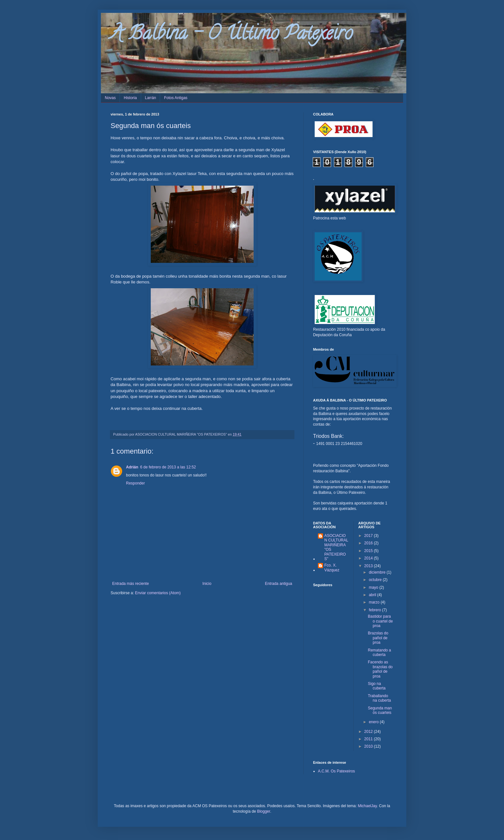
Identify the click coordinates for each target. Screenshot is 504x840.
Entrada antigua (279, 584)
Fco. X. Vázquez (332, 568)
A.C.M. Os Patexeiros (336, 771)
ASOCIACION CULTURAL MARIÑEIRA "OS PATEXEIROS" (336, 547)
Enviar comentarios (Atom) (158, 593)
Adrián (132, 467)
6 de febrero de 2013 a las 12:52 (168, 467)
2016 (369, 543)
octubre (376, 580)
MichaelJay (367, 806)
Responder (135, 483)
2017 (369, 536)
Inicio (207, 584)
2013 (369, 566)
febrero (375, 610)
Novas (110, 98)
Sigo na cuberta (377, 686)
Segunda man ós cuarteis (380, 710)
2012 (369, 732)
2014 (369, 558)
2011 (369, 739)
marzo (375, 602)
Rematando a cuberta (379, 652)
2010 (369, 746)
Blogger (264, 811)
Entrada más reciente (130, 584)
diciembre (378, 572)
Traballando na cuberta (379, 698)
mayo (374, 587)
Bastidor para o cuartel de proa (380, 621)
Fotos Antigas (176, 98)
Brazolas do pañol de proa (378, 638)
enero (374, 722)
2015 (369, 551)
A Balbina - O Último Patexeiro (232, 35)
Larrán (151, 98)
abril (373, 595)
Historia (130, 98)
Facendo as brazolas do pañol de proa (380, 669)
